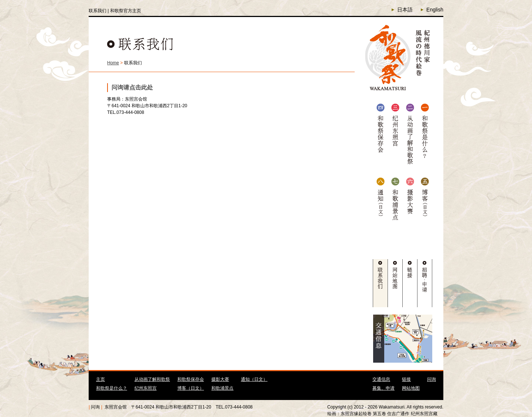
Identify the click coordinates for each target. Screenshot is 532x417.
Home (113, 63)
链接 (406, 379)
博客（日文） (191, 388)
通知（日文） (254, 379)
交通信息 (381, 379)
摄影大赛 (220, 379)
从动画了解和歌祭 (152, 379)
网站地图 (411, 388)
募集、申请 (383, 388)
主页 (100, 379)
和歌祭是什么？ (112, 388)
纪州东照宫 (146, 388)
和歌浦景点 (222, 388)
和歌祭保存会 (191, 379)
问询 (432, 379)
